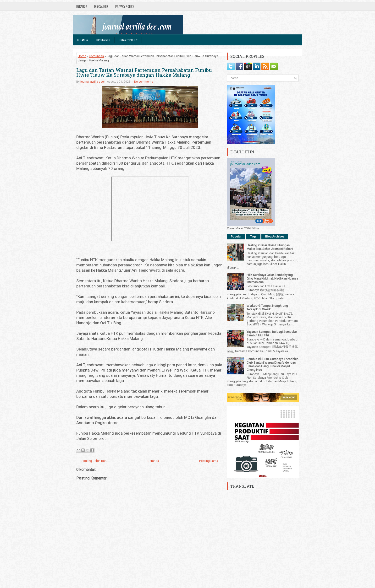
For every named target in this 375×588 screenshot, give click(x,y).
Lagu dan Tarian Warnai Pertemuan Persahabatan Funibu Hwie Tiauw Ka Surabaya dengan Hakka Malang (144, 72)
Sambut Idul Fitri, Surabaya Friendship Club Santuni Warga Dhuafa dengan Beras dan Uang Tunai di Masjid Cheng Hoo (273, 364)
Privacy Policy (125, 6)
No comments (144, 82)
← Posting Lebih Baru (93, 461)
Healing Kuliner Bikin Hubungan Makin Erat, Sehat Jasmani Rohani (270, 247)
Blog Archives (275, 237)
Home (82, 56)
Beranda (82, 6)
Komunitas (96, 56)
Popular (236, 237)
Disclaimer (101, 6)
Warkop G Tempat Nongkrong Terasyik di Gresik (267, 307)
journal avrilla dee (92, 82)
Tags (253, 237)
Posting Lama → (211, 461)
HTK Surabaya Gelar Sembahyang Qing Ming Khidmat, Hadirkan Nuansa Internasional (272, 278)
